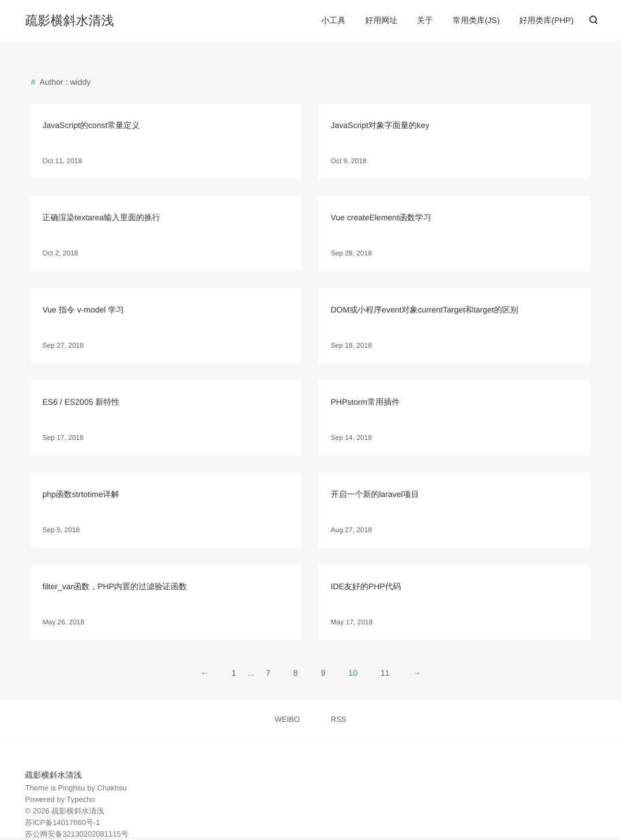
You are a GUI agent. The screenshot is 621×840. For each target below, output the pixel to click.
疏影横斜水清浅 (70, 21)
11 (385, 673)
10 (353, 673)
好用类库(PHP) (546, 20)
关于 (425, 20)
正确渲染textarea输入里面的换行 (102, 217)
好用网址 (381, 20)
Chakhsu (112, 788)
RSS (339, 719)
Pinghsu (72, 788)
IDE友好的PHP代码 (366, 586)
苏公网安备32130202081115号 (77, 834)
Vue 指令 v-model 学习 (84, 310)
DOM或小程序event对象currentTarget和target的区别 (424, 310)
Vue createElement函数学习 (381, 217)
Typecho (81, 799)
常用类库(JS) (476, 20)
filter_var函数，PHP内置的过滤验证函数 (115, 586)
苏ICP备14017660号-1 (63, 822)
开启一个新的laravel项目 (375, 494)
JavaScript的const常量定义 (91, 125)
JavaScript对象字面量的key (380, 125)
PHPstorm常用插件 (365, 402)
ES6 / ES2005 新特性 (81, 402)
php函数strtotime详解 (81, 494)
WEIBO (287, 719)
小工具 (333, 20)
